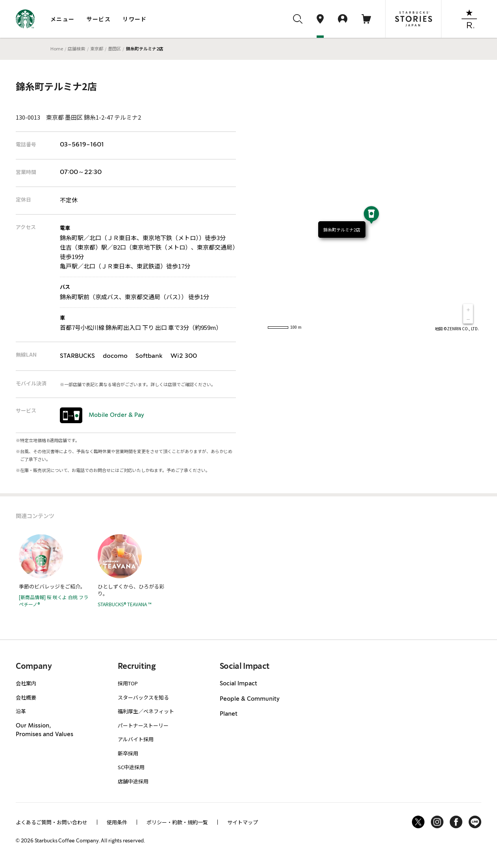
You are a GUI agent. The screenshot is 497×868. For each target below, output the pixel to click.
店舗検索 (76, 48)
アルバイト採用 (136, 739)
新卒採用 (128, 753)
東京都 (97, 48)
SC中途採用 (131, 767)
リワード (135, 19)
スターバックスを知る (143, 697)
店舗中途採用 (133, 781)
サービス (99, 19)
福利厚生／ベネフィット (146, 711)
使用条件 (117, 822)
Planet (229, 714)
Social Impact (238, 684)
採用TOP (128, 683)
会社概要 (26, 697)
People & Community (250, 699)
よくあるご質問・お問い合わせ (52, 822)
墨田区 (114, 48)
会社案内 (26, 683)
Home (57, 48)
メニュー (63, 19)
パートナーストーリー (143, 725)
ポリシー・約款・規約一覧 (177, 822)
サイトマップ (243, 822)
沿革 (21, 711)
